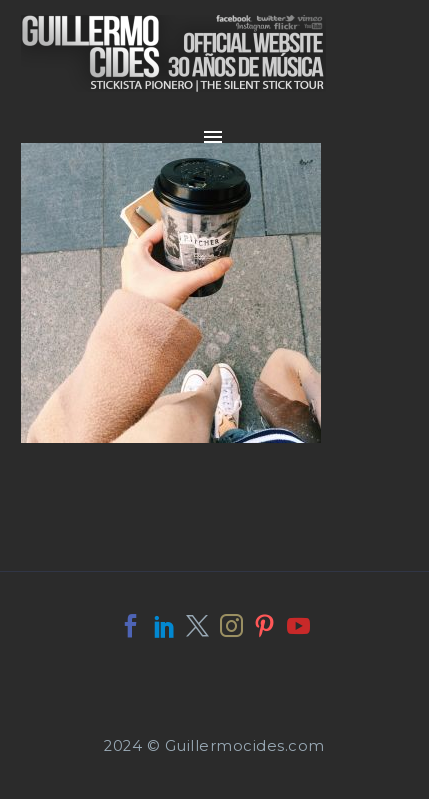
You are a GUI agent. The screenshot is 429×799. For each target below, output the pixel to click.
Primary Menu (213, 137)
